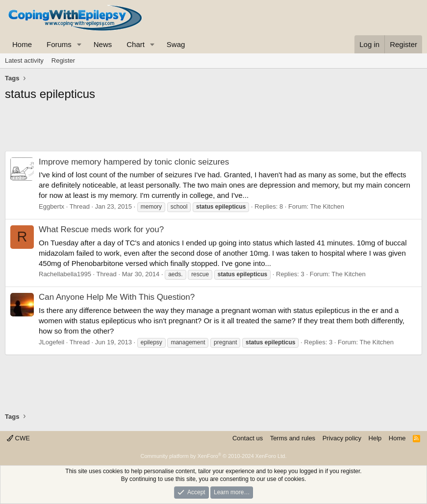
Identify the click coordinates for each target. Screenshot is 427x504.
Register (63, 60)
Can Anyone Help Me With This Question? (117, 297)
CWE (18, 438)
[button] (79, 44)
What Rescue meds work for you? (101, 229)
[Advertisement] (213, 129)
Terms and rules (293, 438)
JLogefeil (51, 342)
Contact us (248, 438)
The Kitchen (327, 206)
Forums (59, 44)
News (103, 44)
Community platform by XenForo (214, 456)
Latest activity (24, 60)
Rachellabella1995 (65, 274)
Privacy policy (342, 438)
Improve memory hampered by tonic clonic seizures (134, 162)
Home (22, 44)
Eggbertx (51, 206)
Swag (176, 44)
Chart (136, 44)
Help (375, 438)
